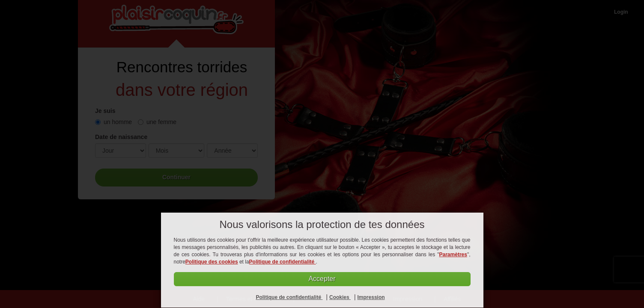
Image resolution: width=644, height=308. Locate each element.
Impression (371, 297)
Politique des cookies (212, 262)
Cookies (340, 297)
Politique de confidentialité (283, 262)
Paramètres (453, 255)
